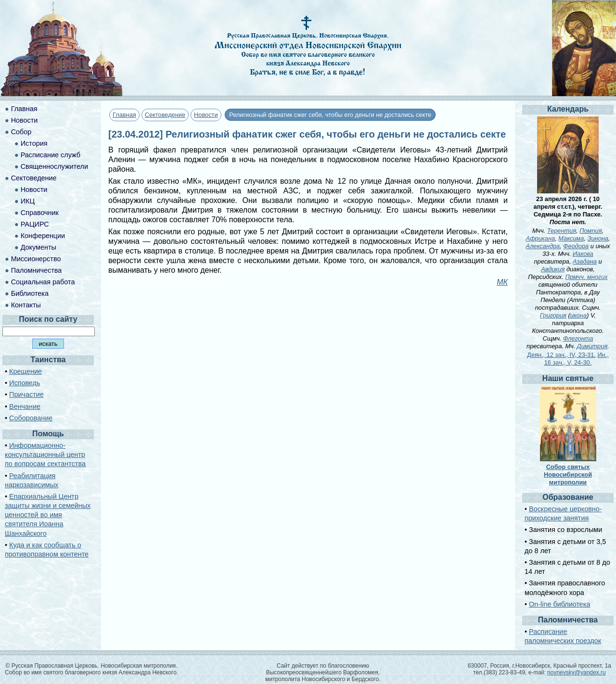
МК (502, 282)
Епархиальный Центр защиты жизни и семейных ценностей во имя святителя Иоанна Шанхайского (48, 515)
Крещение (26, 371)
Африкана (541, 238)
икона (578, 315)
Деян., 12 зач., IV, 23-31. (561, 355)
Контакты (26, 305)
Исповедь (25, 383)
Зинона (598, 238)
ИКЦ (28, 201)
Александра (543, 246)
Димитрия (592, 346)
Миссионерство (36, 259)
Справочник (40, 213)
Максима (571, 238)
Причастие (26, 394)
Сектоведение (165, 115)
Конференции (43, 236)
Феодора (576, 246)
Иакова (583, 254)
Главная (124, 115)
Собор (21, 132)
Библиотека (30, 293)
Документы (38, 247)
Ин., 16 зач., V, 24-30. (577, 359)
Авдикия (553, 269)
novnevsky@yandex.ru (577, 672)
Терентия (562, 231)
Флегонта (578, 338)
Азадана (585, 261)
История (34, 143)
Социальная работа (43, 282)
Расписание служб (51, 155)
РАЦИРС (35, 224)
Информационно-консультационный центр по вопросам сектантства (45, 455)
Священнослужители (54, 166)
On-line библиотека (559, 604)
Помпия (590, 231)
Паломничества (37, 270)
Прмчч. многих (587, 277)
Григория (553, 315)
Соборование (31, 418)
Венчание (25, 406)
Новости (206, 115)
